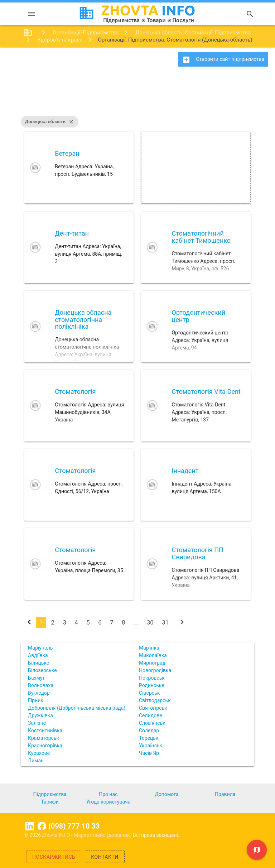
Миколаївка (153, 655)
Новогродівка (155, 670)
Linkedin (30, 826)
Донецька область (50, 122)
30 (150, 622)
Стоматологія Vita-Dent (206, 392)
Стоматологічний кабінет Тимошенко (201, 237)
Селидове (151, 715)
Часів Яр (149, 753)
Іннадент (185, 471)
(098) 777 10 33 (74, 826)
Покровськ (152, 678)
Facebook (42, 826)
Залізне (37, 723)
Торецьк (149, 738)
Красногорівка (45, 746)
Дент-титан (72, 233)
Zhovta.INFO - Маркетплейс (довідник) (88, 835)
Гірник (36, 700)
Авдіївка (38, 655)
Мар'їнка (149, 648)
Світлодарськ (155, 700)
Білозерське (42, 670)
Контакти (105, 857)
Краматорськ (44, 738)
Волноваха (41, 685)
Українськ (151, 746)
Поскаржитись (54, 857)
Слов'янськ (152, 723)
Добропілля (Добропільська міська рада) (77, 708)
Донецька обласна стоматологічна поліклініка (83, 320)
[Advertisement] (137, 95)
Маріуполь (40, 648)
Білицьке (38, 663)
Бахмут (36, 678)
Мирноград (152, 663)
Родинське (152, 685)
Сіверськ (149, 693)
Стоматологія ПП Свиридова (198, 553)
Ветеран (67, 153)
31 (165, 622)
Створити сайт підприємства (223, 60)
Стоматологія (75, 392)
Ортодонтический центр (199, 316)
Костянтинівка (45, 730)
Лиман (36, 761)
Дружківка (40, 715)
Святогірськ (153, 708)
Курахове (39, 753)
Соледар (149, 730)
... (136, 622)
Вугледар (39, 693)
